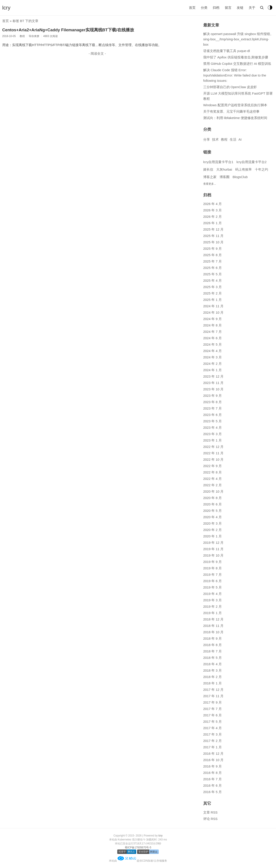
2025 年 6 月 (213, 268)
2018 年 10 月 (214, 632)
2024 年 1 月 (213, 370)
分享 (207, 139)
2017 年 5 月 (213, 722)
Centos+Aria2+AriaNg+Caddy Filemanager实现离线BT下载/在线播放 (68, 30)
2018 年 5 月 (213, 658)
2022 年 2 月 (213, 485)
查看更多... (210, 184)
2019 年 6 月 (213, 581)
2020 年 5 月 (213, 511)
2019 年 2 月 (213, 606)
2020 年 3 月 (213, 523)
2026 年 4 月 (213, 204)
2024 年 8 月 (213, 325)
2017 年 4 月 (213, 728)
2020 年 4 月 (213, 517)
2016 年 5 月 (213, 792)
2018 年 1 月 (213, 683)
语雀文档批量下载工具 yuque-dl (227, 51)
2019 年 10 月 (214, 555)
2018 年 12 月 (214, 619)
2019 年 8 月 (213, 568)
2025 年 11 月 (214, 236)
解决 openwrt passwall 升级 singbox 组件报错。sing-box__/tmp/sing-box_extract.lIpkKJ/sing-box (238, 39)
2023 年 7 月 (213, 408)
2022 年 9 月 (213, 466)
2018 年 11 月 (214, 626)
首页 (192, 8)
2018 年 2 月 (213, 677)
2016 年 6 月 (213, 785)
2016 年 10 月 (214, 760)
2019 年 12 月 (214, 543)
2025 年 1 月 (213, 300)
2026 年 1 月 (213, 223)
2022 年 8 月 (213, 472)
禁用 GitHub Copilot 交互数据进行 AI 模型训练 (237, 64)
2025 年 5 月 (213, 274)
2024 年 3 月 (213, 357)
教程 (224, 139)
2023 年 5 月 (213, 421)
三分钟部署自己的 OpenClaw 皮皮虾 (230, 87)
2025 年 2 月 (213, 293)
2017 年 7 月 (213, 709)
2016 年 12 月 (214, 753)
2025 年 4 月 (213, 280)
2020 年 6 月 (213, 504)
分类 (204, 8)
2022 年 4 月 (213, 479)
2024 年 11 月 (214, 306)
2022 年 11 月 (214, 453)
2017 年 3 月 (213, 734)
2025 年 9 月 (213, 249)
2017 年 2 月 (213, 741)
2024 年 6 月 (213, 338)
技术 (215, 139)
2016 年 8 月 (213, 773)
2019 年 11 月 (214, 549)
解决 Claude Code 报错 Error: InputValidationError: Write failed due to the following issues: (235, 75)
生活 (233, 139)
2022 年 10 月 (214, 459)
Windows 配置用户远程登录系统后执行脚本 (235, 105)
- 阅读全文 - (97, 53)
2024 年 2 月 (213, 364)
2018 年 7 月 (213, 651)
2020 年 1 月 (213, 536)
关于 (252, 8)
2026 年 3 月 (213, 210)
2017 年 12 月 (214, 690)
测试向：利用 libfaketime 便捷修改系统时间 (235, 118)
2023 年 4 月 (213, 427)
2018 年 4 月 (213, 664)
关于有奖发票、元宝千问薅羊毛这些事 (231, 111)
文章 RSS (210, 812)
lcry (6, 8)
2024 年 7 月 (213, 332)
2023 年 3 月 (213, 434)
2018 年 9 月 (213, 638)
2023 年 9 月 (213, 396)
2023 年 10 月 (214, 389)
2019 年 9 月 (213, 562)
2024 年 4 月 (213, 351)
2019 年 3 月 (213, 600)
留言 (228, 8)
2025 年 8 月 (213, 255)
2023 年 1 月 (213, 440)
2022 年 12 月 (214, 447)
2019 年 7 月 (213, 575)
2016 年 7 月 (213, 779)
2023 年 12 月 (214, 376)
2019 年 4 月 (213, 594)
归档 (216, 8)
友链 (240, 8)
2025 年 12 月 (214, 229)
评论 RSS (210, 819)
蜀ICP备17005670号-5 (138, 848)
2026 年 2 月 (213, 217)
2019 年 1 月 (213, 613)
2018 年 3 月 (213, 670)
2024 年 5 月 (213, 344)
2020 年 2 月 (213, 530)
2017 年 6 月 (213, 715)
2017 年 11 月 (214, 696)
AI (240, 139)
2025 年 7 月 (213, 261)
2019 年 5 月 (213, 587)
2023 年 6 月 (213, 415)
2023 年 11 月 (214, 383)
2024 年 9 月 (213, 319)
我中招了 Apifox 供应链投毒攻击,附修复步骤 (236, 57)
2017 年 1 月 (213, 747)
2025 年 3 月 (213, 287)
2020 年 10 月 (214, 491)
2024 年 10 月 (214, 312)
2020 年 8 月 (213, 498)
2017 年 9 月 (213, 702)
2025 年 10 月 (214, 242)
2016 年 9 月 (213, 766)
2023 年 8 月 (213, 402)
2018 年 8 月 (213, 645)
